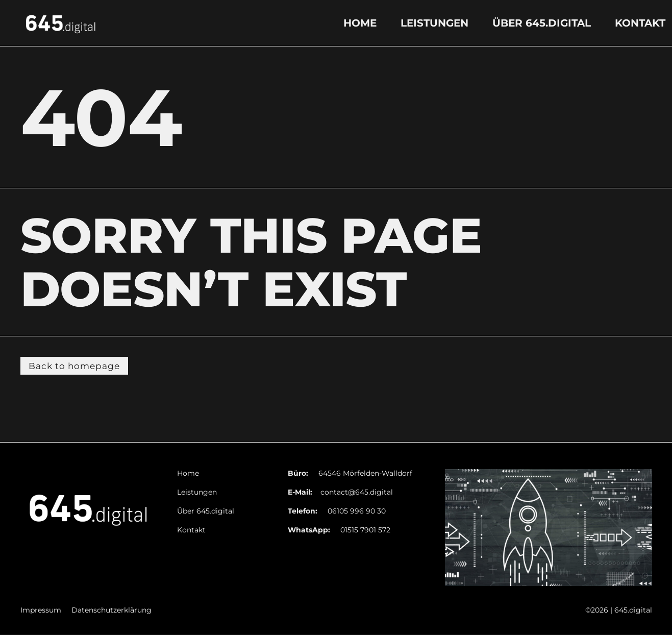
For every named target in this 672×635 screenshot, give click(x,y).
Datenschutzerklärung (111, 611)
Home (360, 23)
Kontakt (640, 23)
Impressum (41, 611)
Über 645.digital (542, 23)
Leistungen (434, 23)
